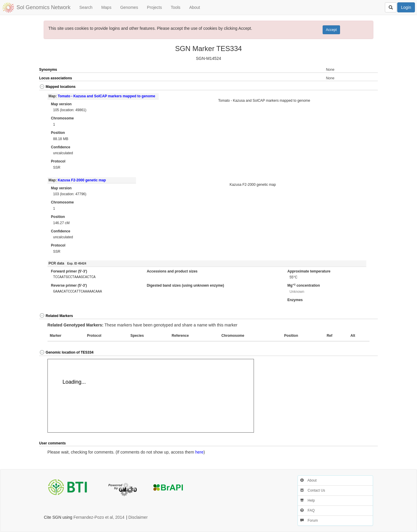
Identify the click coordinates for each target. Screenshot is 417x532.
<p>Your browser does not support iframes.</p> (151, 396)
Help (308, 500)
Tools (176, 7)
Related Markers (56, 316)
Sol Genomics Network (43, 7)
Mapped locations (57, 87)
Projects (154, 7)
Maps (106, 7)
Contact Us (313, 490)
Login (406, 7)
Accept (331, 30)
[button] (361, 87)
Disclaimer (138, 517)
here (199, 452)
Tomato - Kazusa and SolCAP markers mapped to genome (106, 96)
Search (86, 7)
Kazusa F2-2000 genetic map (82, 180)
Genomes (129, 7)
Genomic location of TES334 (66, 352)
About (195, 7)
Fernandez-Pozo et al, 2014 (99, 517)
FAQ (307, 510)
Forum (309, 520)
